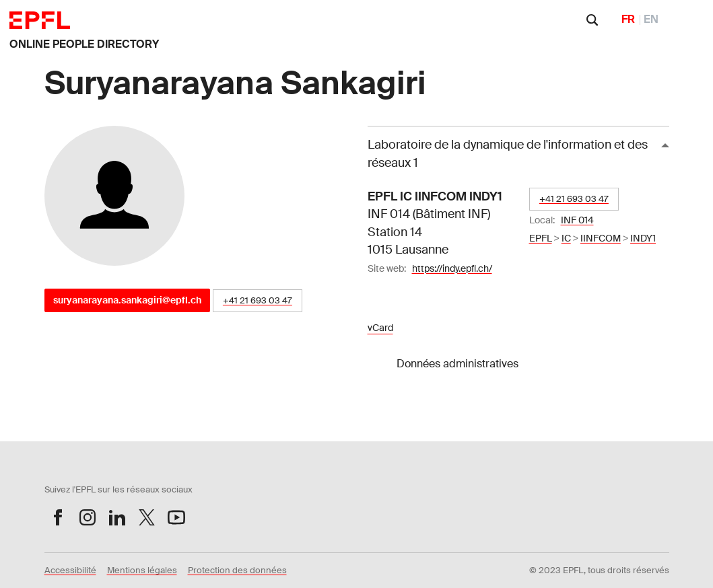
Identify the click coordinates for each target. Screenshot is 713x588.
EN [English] (651, 19)
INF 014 (577, 220)
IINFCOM (601, 238)
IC (566, 238)
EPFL (541, 238)
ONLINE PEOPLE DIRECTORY (84, 44)
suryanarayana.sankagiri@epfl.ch (127, 300)
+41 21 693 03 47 (258, 300)
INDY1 (643, 238)
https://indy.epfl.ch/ (452, 268)
